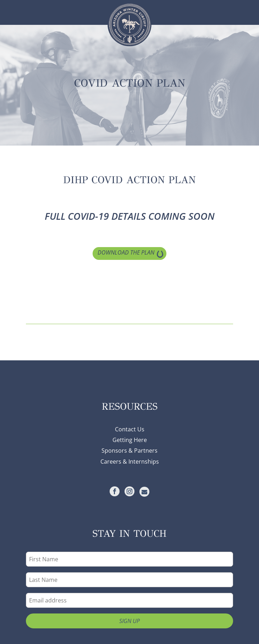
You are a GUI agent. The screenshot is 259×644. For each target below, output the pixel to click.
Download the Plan (126, 252)
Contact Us (130, 429)
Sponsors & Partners (129, 451)
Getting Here (130, 440)
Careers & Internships (130, 462)
